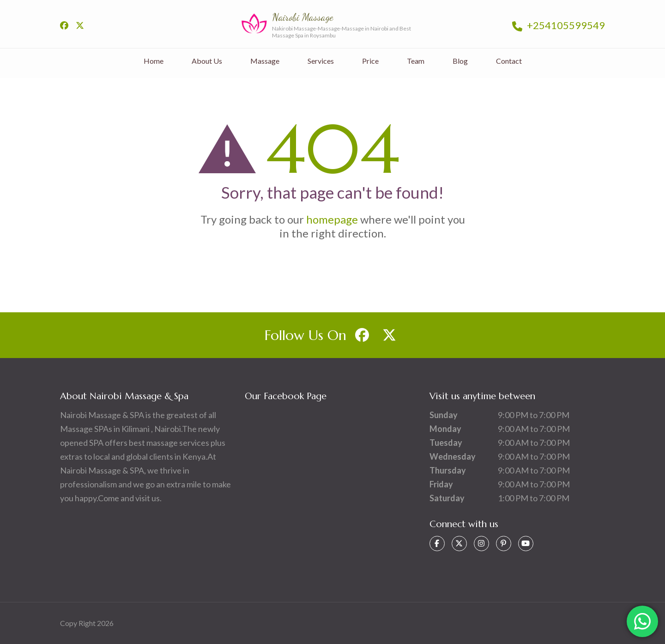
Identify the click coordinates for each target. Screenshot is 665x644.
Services (321, 61)
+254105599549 (559, 25)
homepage (332, 219)
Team (416, 61)
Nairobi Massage (303, 17)
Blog (460, 61)
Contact (509, 61)
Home (154, 61)
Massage (265, 61)
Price (370, 61)
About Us (207, 61)
